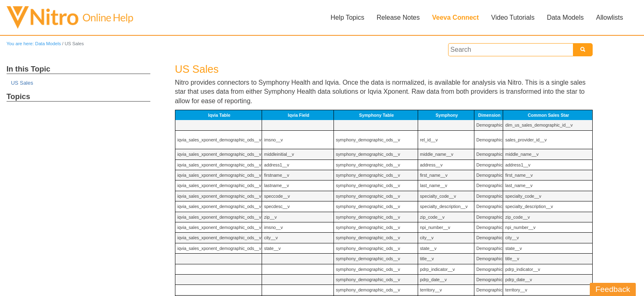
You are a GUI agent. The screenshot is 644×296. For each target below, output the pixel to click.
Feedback (613, 289)
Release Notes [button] (398, 17)
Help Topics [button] (347, 17)
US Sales (22, 83)
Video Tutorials (513, 17)
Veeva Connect (455, 17)
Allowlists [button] (609, 17)
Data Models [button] (565, 17)
